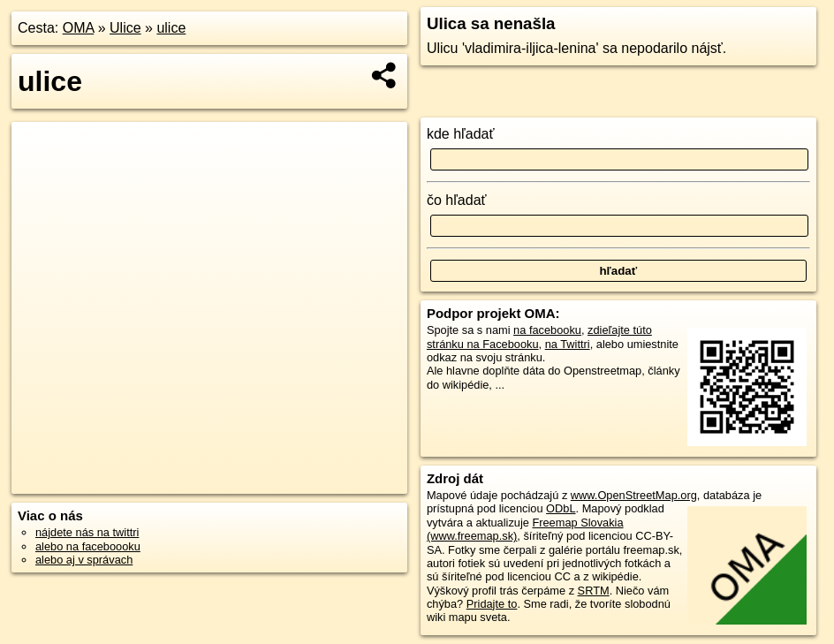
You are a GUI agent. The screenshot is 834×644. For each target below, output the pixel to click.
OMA (79, 28)
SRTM (594, 591)
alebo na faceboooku (88, 546)
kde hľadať (461, 134)
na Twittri (568, 344)
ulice (171, 28)
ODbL (561, 508)
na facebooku (547, 330)
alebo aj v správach (84, 560)
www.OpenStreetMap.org (634, 495)
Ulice (125, 28)
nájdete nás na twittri (87, 532)
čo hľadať (457, 200)
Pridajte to (492, 604)
